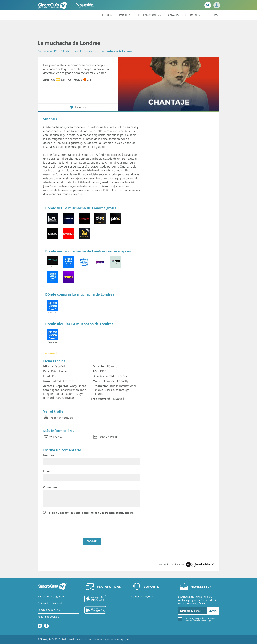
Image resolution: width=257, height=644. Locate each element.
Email (47, 471)
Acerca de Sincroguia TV (51, 596)
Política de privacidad (119, 513)
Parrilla (125, 15)
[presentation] (72, 527)
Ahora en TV (193, 15)
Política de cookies (48, 617)
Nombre (48, 455)
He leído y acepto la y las (200, 619)
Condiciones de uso (86, 513)
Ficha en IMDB (105, 437)
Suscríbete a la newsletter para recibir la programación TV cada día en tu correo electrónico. (198, 600)
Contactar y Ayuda (142, 596)
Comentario (51, 487)
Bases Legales (207, 621)
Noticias (212, 15)
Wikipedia (52, 437)
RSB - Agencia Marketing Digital (116, 639)
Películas (107, 15)
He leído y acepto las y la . (90, 513)
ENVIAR (92, 541)
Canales (173, 15)
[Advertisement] (128, 30)
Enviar (213, 611)
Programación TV (149, 15)
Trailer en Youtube (58, 418)
